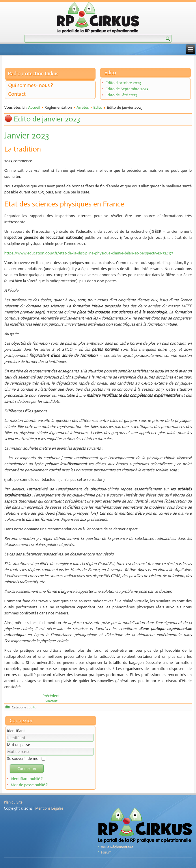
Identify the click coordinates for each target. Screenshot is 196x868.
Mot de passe (18, 745)
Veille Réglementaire (117, 847)
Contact (17, 94)
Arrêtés (83, 107)
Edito (98, 107)
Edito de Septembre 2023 (127, 89)
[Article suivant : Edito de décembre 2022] (51, 701)
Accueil (34, 107)
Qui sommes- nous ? (30, 85)
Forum (106, 852)
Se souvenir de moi (23, 759)
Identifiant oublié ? (27, 779)
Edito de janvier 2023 (47, 119)
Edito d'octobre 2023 (123, 83)
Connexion (27, 769)
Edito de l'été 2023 (121, 95)
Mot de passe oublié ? (29, 785)
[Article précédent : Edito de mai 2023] (51, 696)
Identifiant (16, 731)
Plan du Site (13, 802)
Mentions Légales (49, 808)
